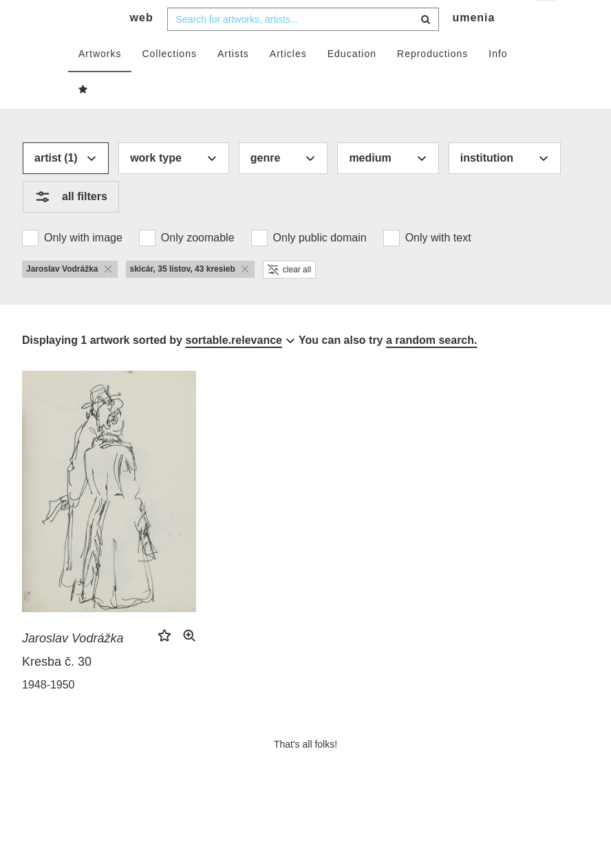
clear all (289, 296)
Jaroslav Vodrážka (73, 666)
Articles (288, 80)
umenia (473, 45)
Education (352, 80)
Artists (233, 80)
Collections (169, 80)
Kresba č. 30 (57, 689)
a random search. (432, 367)
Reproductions (432, 80)
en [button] (547, 21)
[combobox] (303, 46)
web (142, 45)
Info (498, 80)
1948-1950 (49, 712)
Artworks (100, 80)
